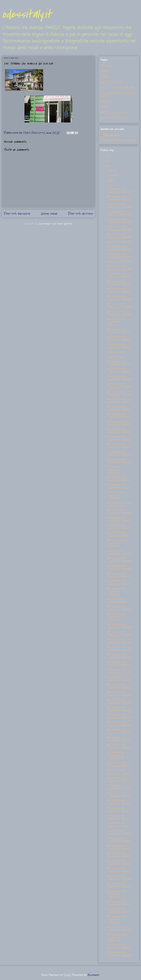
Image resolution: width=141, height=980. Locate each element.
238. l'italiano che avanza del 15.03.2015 (119, 298)
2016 (107, 161)
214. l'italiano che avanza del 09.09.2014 (115, 495)
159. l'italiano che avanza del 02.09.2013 (119, 929)
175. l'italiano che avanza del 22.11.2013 (118, 802)
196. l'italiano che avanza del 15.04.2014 (119, 641)
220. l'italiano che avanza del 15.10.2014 (119, 446)
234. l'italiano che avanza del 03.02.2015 (119, 331)
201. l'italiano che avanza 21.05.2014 (117, 601)
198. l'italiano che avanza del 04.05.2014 (119, 626)
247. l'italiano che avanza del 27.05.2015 (119, 221)
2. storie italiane (115, 352)
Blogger (93, 975)
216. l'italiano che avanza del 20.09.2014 (119, 479)
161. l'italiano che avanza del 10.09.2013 (119, 911)
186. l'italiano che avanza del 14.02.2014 (119, 717)
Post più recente (17, 214)
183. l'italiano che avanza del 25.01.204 (118, 739)
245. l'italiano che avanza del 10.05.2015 (119, 236)
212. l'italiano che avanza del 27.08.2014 (119, 512)
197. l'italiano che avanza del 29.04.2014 (119, 634)
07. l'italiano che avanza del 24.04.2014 (119, 553)
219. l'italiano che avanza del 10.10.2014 (118, 453)
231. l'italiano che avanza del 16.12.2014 (119, 363)
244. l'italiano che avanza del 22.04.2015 (119, 248)
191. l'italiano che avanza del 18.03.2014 (119, 679)
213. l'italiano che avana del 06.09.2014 (119, 504)
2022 (107, 156)
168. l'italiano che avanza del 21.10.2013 (118, 855)
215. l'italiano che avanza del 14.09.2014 (119, 486)
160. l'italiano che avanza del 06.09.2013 (116, 920)
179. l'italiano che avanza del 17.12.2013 (118, 772)
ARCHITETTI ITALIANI (112, 82)
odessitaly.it (27, 14)
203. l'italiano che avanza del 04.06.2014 (119, 583)
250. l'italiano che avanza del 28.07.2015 (119, 198)
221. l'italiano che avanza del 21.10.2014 (118, 438)
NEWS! (105, 107)
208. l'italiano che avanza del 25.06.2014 (116, 544)
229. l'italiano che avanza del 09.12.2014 (119, 378)
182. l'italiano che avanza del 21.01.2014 (118, 747)
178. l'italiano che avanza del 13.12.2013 (118, 780)
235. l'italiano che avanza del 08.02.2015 (116, 322)
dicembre (113, 171)
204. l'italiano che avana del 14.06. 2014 (119, 575)
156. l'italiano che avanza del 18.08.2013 (119, 954)
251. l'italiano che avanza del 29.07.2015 (119, 191)
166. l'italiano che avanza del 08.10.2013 (119, 870)
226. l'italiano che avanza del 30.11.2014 (118, 401)
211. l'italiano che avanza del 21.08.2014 (119, 519)
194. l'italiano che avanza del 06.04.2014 (119, 656)
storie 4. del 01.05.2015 (118, 242)
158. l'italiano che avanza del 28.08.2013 (116, 938)
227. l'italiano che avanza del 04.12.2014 (119, 393)
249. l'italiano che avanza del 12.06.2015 (119, 206)
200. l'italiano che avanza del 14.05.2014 (119, 608)
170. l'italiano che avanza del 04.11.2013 (118, 840)
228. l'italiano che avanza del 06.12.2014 (119, 386)
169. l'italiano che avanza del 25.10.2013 (119, 848)
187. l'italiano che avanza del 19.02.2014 (119, 709)
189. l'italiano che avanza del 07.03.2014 (119, 694)
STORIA (105, 71)
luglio (110, 185)
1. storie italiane (115, 357)
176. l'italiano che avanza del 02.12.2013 (119, 795)
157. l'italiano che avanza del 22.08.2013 (119, 947)
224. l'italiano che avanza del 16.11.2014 (118, 416)
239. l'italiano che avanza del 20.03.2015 (119, 291)
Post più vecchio (80, 214)
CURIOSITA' (107, 102)
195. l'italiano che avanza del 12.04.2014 (119, 649)
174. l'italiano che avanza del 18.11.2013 (118, 810)
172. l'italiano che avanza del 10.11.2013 (118, 825)
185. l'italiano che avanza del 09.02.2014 (119, 724)
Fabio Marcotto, (111, 135)
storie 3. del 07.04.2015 (119, 262)
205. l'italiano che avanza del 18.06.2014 (119, 568)
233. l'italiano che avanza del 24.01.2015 (119, 339)
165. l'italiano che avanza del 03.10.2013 (119, 878)
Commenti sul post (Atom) (56, 224)
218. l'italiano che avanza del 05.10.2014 (119, 461)
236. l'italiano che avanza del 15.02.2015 (119, 313)
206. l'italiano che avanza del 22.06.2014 (119, 560)
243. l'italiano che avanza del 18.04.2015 (119, 256)
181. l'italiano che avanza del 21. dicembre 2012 (115, 756)
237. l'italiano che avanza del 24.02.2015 (119, 306)
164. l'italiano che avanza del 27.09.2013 (119, 885)
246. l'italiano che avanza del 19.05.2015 (119, 228)
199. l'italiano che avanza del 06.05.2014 (116, 617)
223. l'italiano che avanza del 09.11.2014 (119, 423)
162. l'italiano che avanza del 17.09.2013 (119, 903)
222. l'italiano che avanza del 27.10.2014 (119, 431)
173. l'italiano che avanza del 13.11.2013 (118, 817)
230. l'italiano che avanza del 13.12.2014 (118, 371)
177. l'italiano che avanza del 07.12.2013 (119, 787)
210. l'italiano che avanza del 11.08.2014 (119, 527)
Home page (49, 214)
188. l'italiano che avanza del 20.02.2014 (119, 701)
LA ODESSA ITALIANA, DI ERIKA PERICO (118, 95)
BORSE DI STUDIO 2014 (113, 118)
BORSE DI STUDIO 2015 (113, 113)
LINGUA (105, 77)
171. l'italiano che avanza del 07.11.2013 (118, 832)
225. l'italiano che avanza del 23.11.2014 (118, 408)
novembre (113, 175)
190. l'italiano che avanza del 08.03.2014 (119, 686)
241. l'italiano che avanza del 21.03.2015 (119, 275)
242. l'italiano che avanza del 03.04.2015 (119, 268)
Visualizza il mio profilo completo (119, 140)
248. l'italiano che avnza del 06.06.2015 (119, 213)
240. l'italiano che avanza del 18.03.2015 (119, 283)
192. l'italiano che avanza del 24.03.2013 (119, 671)
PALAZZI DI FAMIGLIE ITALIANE (118, 88)
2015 (107, 166)
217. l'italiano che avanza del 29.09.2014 (115, 470)
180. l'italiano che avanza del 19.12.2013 (119, 765)
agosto (111, 180)
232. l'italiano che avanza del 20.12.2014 (119, 346)
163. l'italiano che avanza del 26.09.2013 (116, 894)
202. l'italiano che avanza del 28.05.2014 (116, 592)
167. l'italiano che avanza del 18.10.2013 (119, 863)
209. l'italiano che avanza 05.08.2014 (117, 535)
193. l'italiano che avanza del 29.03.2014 (119, 664)
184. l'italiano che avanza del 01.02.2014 (119, 732)
